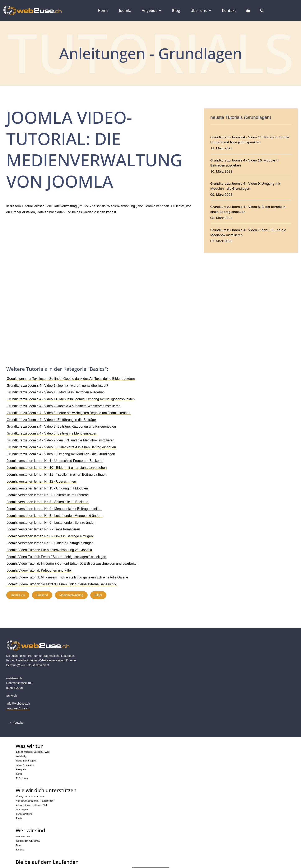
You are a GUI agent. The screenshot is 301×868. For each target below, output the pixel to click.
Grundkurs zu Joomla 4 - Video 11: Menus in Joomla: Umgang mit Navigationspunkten (71, 399)
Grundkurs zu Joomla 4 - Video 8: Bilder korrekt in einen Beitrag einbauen (61, 447)
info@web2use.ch (18, 704)
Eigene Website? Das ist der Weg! (33, 752)
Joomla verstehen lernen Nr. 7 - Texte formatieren (43, 529)
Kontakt (229, 10)
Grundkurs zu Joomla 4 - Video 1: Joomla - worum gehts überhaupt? (57, 386)
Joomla (125, 10)
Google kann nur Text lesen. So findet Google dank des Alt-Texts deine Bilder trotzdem (71, 379)
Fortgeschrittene (24, 814)
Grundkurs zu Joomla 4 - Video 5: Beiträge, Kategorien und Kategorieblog (61, 426)
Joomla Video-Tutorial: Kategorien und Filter (39, 570)
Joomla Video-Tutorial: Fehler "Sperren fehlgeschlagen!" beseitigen (56, 557)
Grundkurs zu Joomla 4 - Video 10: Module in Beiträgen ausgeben (56, 392)
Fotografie (21, 769)
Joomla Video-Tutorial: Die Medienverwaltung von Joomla (49, 550)
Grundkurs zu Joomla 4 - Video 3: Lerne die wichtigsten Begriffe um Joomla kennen (69, 413)
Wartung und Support (27, 761)
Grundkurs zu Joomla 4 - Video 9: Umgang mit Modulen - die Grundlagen (61, 454)
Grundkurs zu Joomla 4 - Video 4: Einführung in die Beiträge (51, 420)
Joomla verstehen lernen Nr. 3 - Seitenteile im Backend (47, 502)
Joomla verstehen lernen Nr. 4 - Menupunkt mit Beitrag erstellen (54, 509)
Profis (19, 818)
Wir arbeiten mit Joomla (28, 841)
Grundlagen (22, 810)
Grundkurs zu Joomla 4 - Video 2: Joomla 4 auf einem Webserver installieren (64, 406)
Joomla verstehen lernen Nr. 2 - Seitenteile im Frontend (48, 495)
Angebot (149, 10)
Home (103, 10)
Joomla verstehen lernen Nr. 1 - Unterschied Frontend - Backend (55, 461)
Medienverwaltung (71, 595)
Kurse (19, 774)
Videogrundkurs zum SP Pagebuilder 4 (35, 801)
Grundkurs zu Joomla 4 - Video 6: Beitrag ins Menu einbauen (52, 433)
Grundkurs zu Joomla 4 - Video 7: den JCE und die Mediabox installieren (61, 440)
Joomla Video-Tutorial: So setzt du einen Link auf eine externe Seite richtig (62, 584)
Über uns (199, 10)
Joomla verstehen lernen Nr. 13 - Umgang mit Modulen (47, 488)
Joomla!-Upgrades (25, 765)
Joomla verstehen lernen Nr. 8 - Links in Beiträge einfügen (50, 536)
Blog (176, 10)
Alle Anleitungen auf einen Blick (32, 805)
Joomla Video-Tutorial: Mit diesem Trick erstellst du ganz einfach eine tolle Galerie (67, 577)
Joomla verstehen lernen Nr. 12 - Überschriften (41, 481)
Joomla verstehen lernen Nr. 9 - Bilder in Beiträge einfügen (50, 543)
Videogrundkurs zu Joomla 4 (30, 796)
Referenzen (22, 778)
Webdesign (22, 756)
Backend (42, 595)
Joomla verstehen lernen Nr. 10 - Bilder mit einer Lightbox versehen (57, 468)
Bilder (98, 595)
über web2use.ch (25, 836)
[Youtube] (18, 723)
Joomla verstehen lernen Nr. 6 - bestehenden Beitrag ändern (52, 523)
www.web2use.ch (18, 708)
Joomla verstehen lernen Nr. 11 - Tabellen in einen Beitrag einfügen (57, 475)
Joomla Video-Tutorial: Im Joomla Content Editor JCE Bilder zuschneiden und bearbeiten (73, 564)
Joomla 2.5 (18, 595)
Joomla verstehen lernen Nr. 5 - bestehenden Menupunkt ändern (55, 516)
